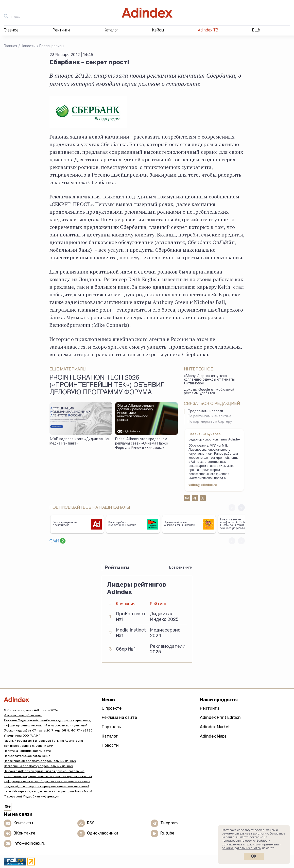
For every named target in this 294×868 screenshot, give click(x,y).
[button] (241, 508)
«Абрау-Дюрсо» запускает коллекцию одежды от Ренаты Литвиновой (209, 380)
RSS (91, 823)
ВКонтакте (24, 833)
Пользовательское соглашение (27, 756)
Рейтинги (210, 708)
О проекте (112, 708)
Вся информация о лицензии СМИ (29, 746)
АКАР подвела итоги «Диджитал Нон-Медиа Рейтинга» (81, 442)
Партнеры (112, 727)
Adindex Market (215, 727)
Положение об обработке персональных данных (40, 761)
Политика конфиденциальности (27, 751)
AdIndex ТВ (208, 30)
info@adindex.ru (29, 843)
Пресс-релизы (52, 46)
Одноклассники (103, 833)
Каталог (110, 736)
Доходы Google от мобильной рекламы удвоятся (209, 392)
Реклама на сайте (119, 717)
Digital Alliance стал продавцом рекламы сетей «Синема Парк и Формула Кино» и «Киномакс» (142, 444)
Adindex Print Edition (220, 717)
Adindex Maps (213, 736)
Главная (10, 46)
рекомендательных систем (241, 848)
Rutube (167, 833)
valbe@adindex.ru (203, 485)
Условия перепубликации (23, 715)
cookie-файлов (256, 841)
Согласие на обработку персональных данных (38, 766)
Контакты (23, 823)
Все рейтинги (181, 567)
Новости (28, 46)
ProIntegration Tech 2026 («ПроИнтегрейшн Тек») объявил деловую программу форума (107, 386)
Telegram (169, 823)
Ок (254, 856)
